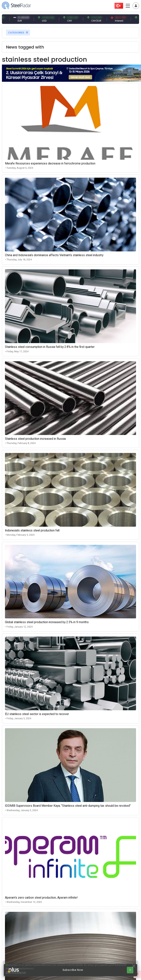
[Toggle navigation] (136, 6)
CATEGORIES (18, 33)
